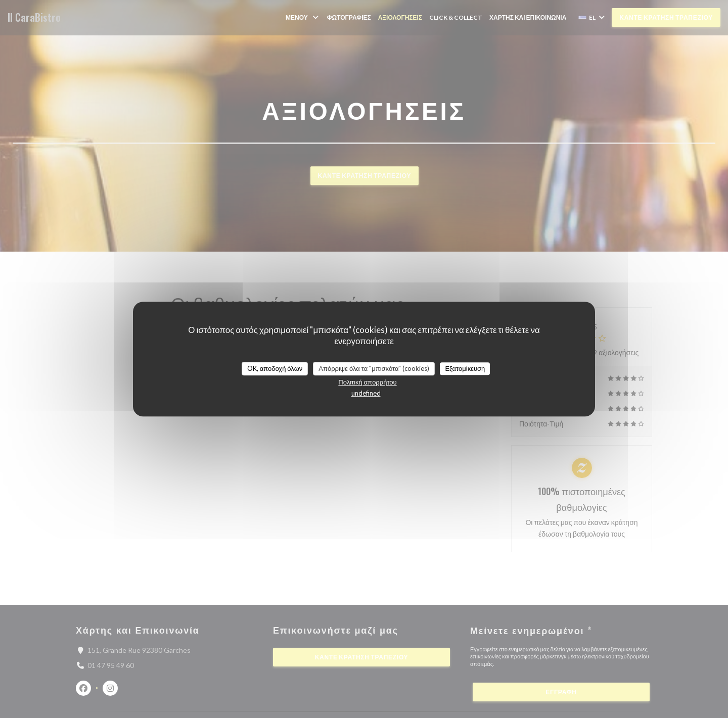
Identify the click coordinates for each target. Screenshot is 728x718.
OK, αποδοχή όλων (275, 368)
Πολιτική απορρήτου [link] (367, 382)
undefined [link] (366, 393)
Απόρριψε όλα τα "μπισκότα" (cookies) (374, 368)
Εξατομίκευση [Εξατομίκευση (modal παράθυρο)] (465, 368)
